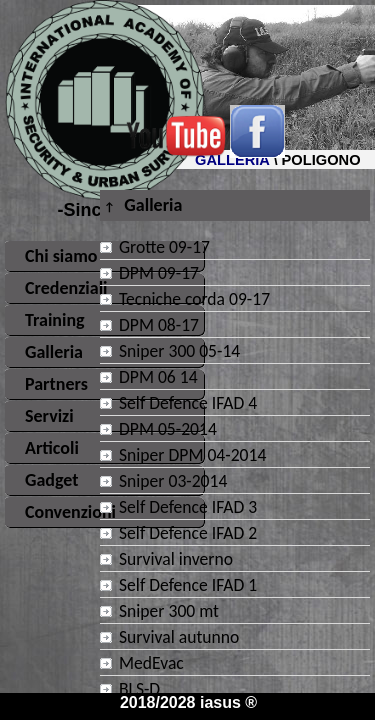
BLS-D (139, 689)
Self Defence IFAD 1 (188, 585)
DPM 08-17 (159, 325)
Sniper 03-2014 (173, 481)
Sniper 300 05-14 (179, 351)
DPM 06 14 (158, 377)
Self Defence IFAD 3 (188, 507)
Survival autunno (179, 637)
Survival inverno (176, 559)
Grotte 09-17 (164, 247)
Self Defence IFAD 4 (188, 403)
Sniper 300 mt (169, 611)
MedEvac (151, 663)
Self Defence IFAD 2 (188, 533)
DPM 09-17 (159, 273)
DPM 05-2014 (168, 429)
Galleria (143, 205)
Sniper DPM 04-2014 (192, 455)
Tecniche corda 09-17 (194, 299)
